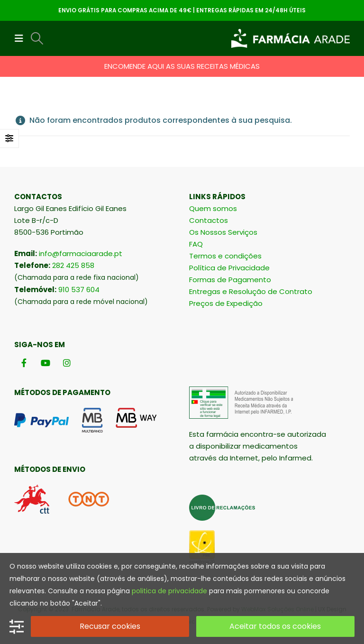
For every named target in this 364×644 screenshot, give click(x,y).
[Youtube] (45, 363)
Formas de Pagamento (230, 280)
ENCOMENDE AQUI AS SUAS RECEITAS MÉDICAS (182, 66)
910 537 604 (79, 290)
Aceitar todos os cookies (275, 626)
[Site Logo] (291, 38)
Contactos (209, 220)
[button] (22, 38)
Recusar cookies (110, 626)
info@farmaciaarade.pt (81, 253)
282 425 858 (73, 265)
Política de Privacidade (229, 268)
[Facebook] (24, 363)
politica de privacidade (169, 591)
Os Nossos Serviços (223, 232)
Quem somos (213, 208)
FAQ (196, 244)
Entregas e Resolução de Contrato (251, 291)
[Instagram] (67, 363)
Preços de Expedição (226, 303)
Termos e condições (225, 256)
